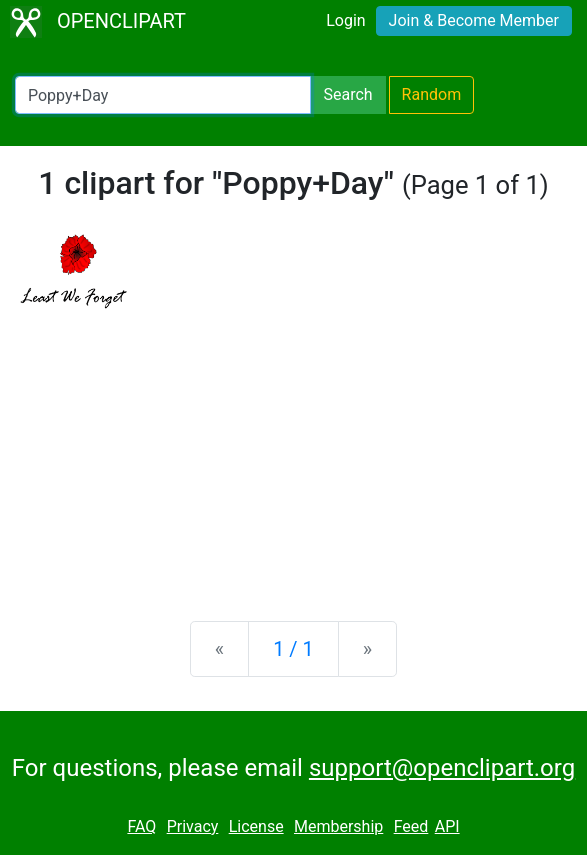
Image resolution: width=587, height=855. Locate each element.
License (256, 826)
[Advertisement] (293, 449)
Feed (411, 826)
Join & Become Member (474, 20)
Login (345, 20)
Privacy (193, 826)
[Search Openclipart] (163, 95)
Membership (338, 826)
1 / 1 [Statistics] (293, 649)
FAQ (141, 826)
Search (347, 94)
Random (432, 94)
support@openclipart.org (442, 768)
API (447, 826)
